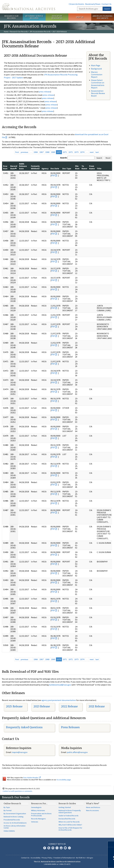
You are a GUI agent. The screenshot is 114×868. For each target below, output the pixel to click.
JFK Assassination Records (40, 32)
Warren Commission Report (97, 74)
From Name (92, 167)
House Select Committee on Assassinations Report (98, 84)
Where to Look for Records (69, 822)
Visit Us (80, 17)
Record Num (14, 167)
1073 (76, 152)
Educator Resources (57, 17)
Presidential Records (12, 820)
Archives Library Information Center (15, 827)
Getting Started (65, 807)
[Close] (111, 844)
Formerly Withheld (35, 167)
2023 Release (42, 706)
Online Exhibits (9, 831)
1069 (53, 152)
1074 (82, 152)
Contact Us (107, 4)
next (92, 152)
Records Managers (38, 819)
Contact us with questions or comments (17, 791)
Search (107, 9)
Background (96, 69)
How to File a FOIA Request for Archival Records (70, 829)
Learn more (91, 863)
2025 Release (14, 706)
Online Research (12, 803)
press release (45, 92)
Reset (108, 158)
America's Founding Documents (103, 17)
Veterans (35, 822)
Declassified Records (67, 819)
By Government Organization (15, 814)
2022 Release (69, 706)
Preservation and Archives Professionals (41, 815)
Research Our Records (11, 17)
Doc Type (67, 168)
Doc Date (55, 168)
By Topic (7, 807)
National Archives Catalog (14, 817)
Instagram (53, 848)
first (17, 152)
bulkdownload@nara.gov (60, 685)
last (97, 152)
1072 (71, 152)
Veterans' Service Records (34, 17)
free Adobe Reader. (32, 778)
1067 (41, 152)
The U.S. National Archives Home (28, 7)
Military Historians (38, 810)
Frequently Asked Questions (24, 727)
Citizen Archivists (76, 4)
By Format (8, 810)
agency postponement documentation (59, 700)
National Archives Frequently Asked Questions (70, 811)
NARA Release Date (23, 166)
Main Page (96, 65)
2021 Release (97, 706)
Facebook (45, 848)
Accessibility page (64, 780)
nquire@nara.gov (20, 752)
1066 (36, 152)
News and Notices (93, 807)
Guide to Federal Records (69, 816)
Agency (45, 168)
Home (6, 32)
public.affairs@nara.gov (77, 752)
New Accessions (92, 810)
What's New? (93, 803)
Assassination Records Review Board (98, 93)
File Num (77, 167)
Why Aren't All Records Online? (70, 825)
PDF (53, 175)
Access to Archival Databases (15, 823)
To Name (84, 167)
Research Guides (67, 803)
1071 (65, 152)
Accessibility (36, 858)
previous (24, 152)
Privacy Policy (47, 858)
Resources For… (39, 803)
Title (99, 168)
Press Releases (70, 727)
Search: (64, 158)
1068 (47, 152)
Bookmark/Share (93, 4)
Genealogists (36, 807)
